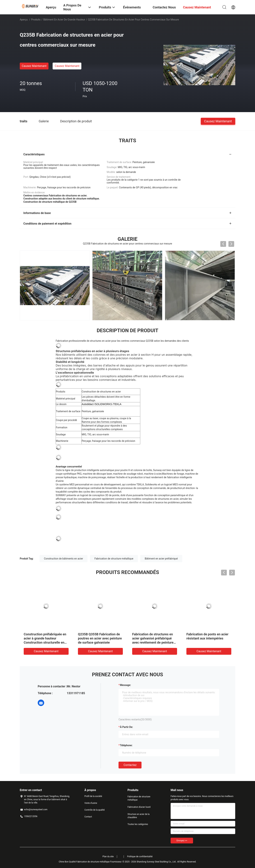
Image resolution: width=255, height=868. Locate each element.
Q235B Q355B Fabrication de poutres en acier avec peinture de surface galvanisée (100, 638)
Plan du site (108, 856)
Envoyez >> (182, 840)
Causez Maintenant (34, 66)
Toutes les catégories (138, 824)
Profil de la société (93, 796)
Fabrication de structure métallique (114, 558)
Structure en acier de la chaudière (139, 816)
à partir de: (126, 727)
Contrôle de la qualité (95, 810)
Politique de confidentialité (140, 856)
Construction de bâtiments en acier (64, 558)
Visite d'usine (91, 803)
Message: (125, 685)
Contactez (130, 765)
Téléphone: (126, 745)
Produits (36, 20)
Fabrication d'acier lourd (139, 807)
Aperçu (24, 20)
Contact (88, 817)
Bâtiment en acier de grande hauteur (64, 20)
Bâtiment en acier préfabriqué (161, 558)
